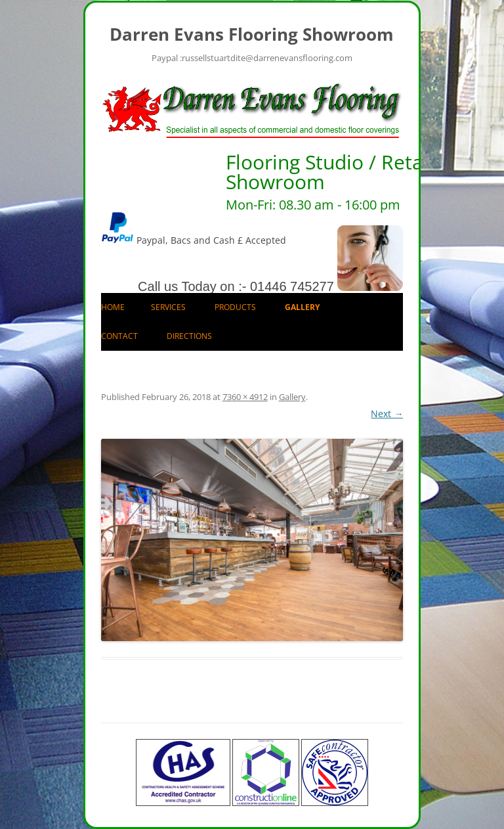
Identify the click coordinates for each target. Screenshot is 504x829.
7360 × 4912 (245, 397)
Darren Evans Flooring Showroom (252, 34)
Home (113, 307)
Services (168, 307)
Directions (189, 336)
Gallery (302, 307)
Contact (119, 336)
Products (235, 307)
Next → (387, 414)
